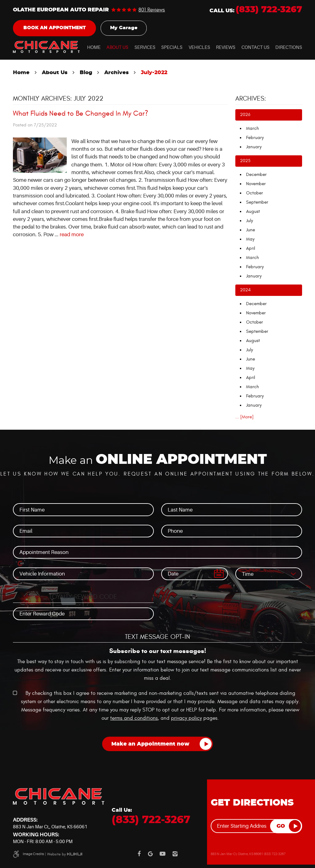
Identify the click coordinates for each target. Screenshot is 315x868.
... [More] (244, 417)
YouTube (163, 854)
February (255, 138)
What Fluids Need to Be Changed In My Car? (81, 113)
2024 (245, 290)
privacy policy (186, 718)
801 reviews (152, 10)
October (255, 193)
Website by (65, 854)
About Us (117, 48)
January (254, 147)
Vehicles (199, 48)
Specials (172, 48)
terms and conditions (134, 718)
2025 (245, 161)
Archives (116, 73)
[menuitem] (94, 48)
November (256, 184)
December (256, 175)
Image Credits (33, 854)
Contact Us (255, 48)
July (249, 221)
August (253, 211)
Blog (86, 73)
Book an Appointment (55, 28)
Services (145, 48)
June (251, 230)
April (251, 248)
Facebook (139, 854)
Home (94, 48)
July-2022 (154, 73)
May (250, 239)
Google (150, 854)
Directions (289, 48)
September (257, 202)
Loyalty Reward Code (83, 597)
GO (281, 826)
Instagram (175, 854)
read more (72, 235)
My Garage (124, 28)
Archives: (251, 99)
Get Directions (252, 803)
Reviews (226, 48)
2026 (245, 115)
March (253, 128)
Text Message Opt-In (157, 637)
